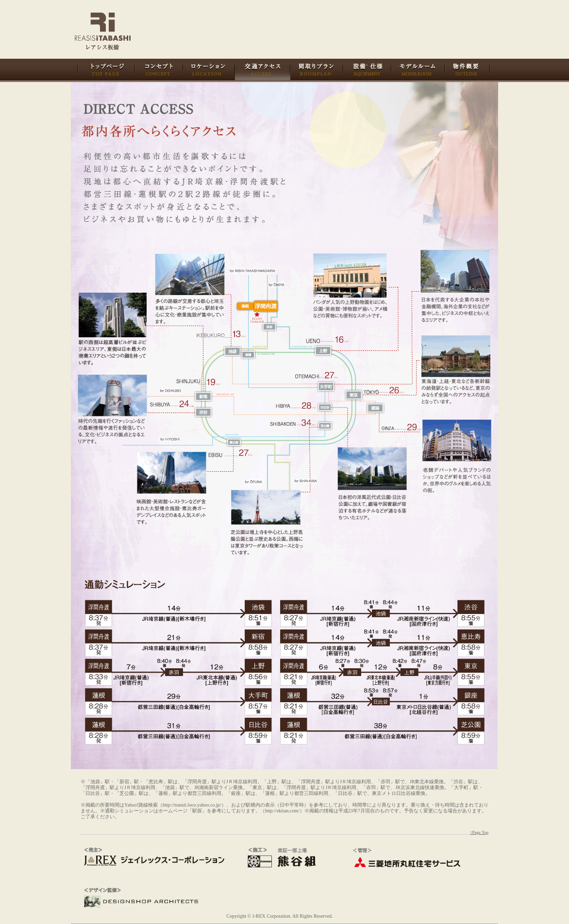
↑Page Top (479, 832)
